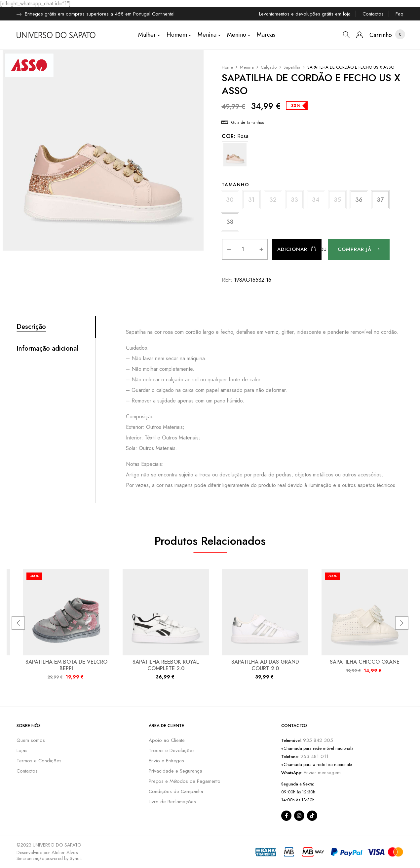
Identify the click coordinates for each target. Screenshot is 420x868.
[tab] (56, 327)
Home (227, 67)
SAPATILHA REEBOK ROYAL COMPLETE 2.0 (166, 665)
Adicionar (292, 249)
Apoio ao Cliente (167, 740)
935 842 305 (318, 740)
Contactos (373, 14)
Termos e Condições (39, 761)
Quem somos (31, 740)
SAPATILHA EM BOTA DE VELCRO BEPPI (66, 665)
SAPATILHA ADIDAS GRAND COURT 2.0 (265, 665)
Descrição (31, 327)
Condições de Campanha (176, 791)
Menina (247, 67)
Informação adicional (47, 349)
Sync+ (76, 858)
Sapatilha (292, 67)
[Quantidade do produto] (243, 249)
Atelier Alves (65, 852)
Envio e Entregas (166, 761)
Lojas (22, 750)
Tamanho (236, 185)
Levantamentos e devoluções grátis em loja (305, 14)
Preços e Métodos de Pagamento (185, 781)
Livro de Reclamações (172, 802)
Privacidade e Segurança (175, 771)
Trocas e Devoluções (172, 750)
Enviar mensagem (322, 773)
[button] (381, 35)
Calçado (269, 67)
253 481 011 (314, 756)
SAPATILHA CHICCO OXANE (365, 662)
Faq (400, 14)
